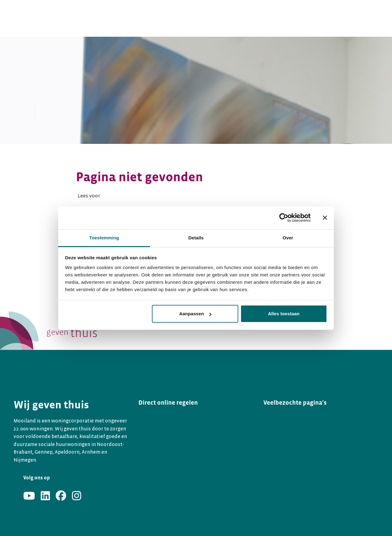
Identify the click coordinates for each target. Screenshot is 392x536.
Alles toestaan (284, 314)
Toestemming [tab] (104, 238)
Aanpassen (195, 314)
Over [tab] (288, 238)
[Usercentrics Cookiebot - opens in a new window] (284, 218)
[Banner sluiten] (325, 218)
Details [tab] (196, 238)
